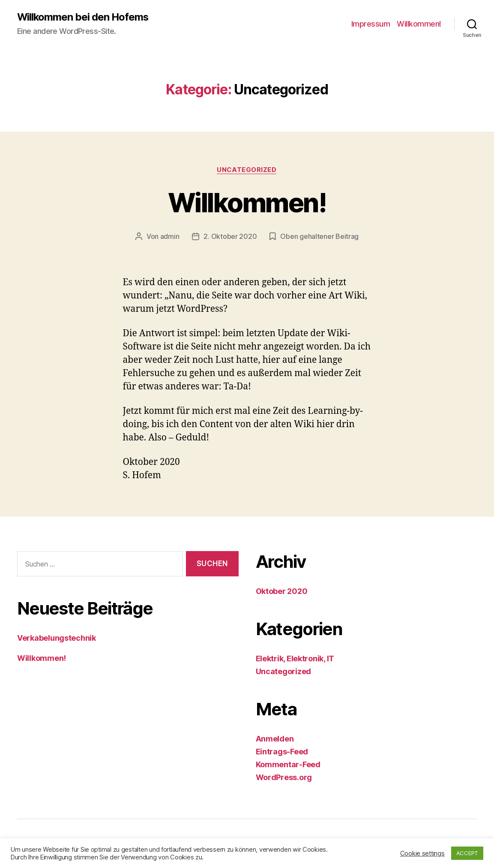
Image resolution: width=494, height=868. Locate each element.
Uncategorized (247, 170)
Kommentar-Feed (288, 765)
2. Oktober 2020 (230, 237)
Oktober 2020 (282, 592)
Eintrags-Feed (282, 752)
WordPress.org (284, 778)
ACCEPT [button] (467, 853)
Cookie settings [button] (422, 853)
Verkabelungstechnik (57, 638)
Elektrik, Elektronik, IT (295, 659)
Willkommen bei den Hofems (84, 17)
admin (170, 237)
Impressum (371, 24)
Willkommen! (419, 24)
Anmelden (275, 739)
